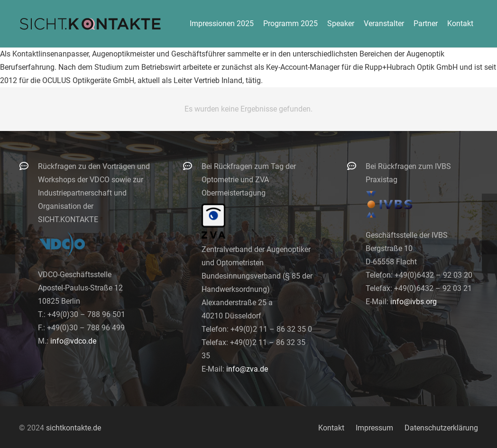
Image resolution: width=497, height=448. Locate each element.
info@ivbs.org (414, 302)
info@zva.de (247, 369)
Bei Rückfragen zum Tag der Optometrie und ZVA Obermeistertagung (249, 180)
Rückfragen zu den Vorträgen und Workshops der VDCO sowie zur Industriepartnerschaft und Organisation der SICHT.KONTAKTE (94, 193)
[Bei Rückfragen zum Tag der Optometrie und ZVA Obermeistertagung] (192, 166)
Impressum (374, 428)
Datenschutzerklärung (441, 428)
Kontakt (331, 428)
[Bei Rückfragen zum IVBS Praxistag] (356, 166)
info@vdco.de (73, 341)
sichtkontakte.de (74, 428)
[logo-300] (90, 24)
